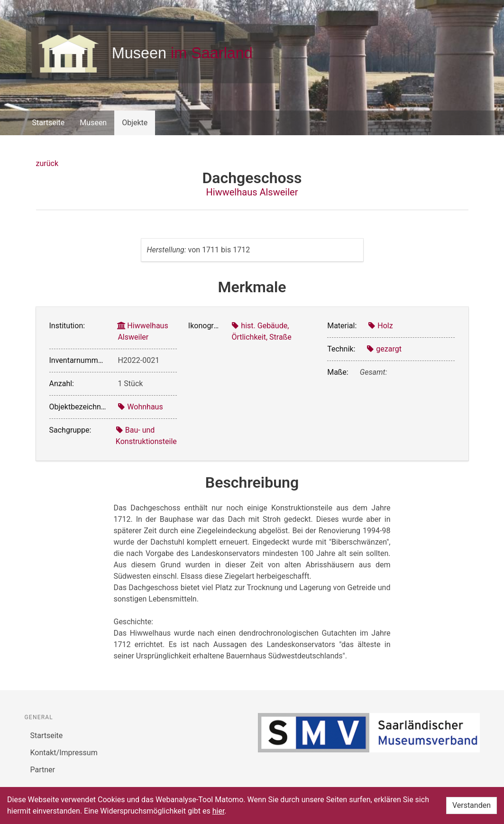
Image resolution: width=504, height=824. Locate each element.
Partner (43, 770)
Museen (93, 123)
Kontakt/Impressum (64, 753)
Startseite (49, 123)
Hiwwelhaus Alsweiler (252, 192)
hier (219, 811)
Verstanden (472, 805)
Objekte (135, 123)
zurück (47, 163)
